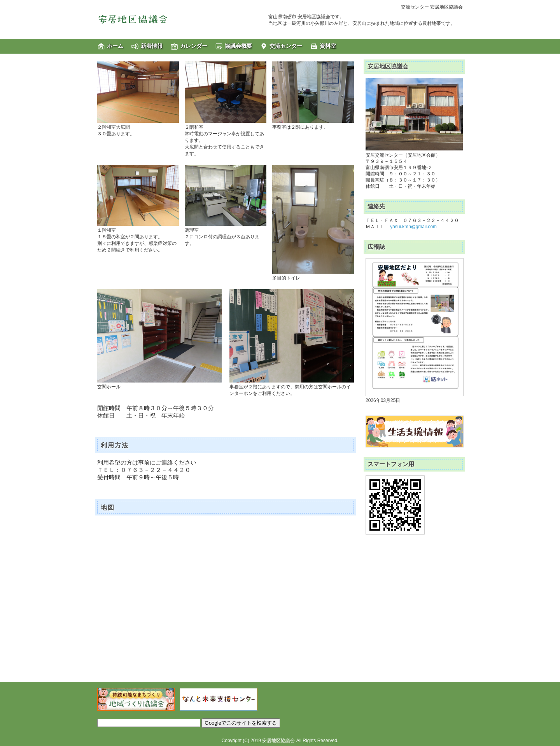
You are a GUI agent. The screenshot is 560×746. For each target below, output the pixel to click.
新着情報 (152, 46)
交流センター (286, 46)
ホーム (115, 46)
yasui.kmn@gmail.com (413, 227)
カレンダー (194, 46)
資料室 (328, 46)
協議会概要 (238, 46)
